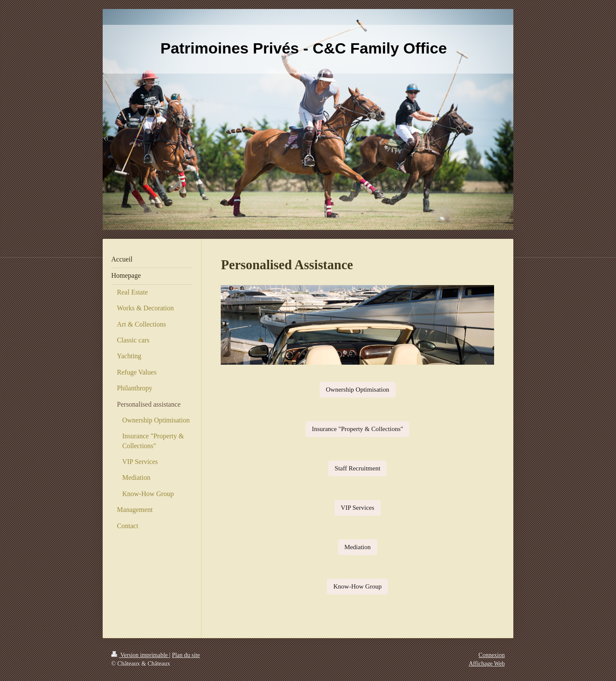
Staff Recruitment (357, 468)
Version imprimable (140, 655)
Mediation (358, 547)
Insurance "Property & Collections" (357, 429)
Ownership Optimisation (358, 390)
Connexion (492, 655)
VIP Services (358, 508)
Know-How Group (357, 586)
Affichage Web (487, 664)
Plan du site (186, 655)
